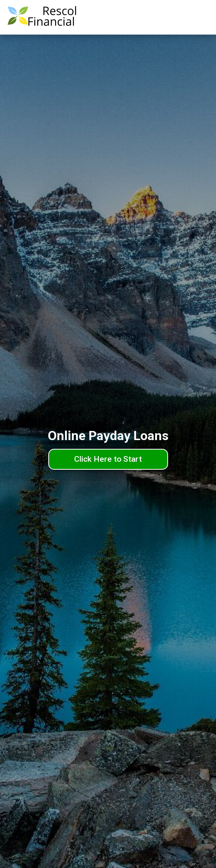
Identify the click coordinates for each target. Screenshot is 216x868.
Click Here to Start (108, 459)
